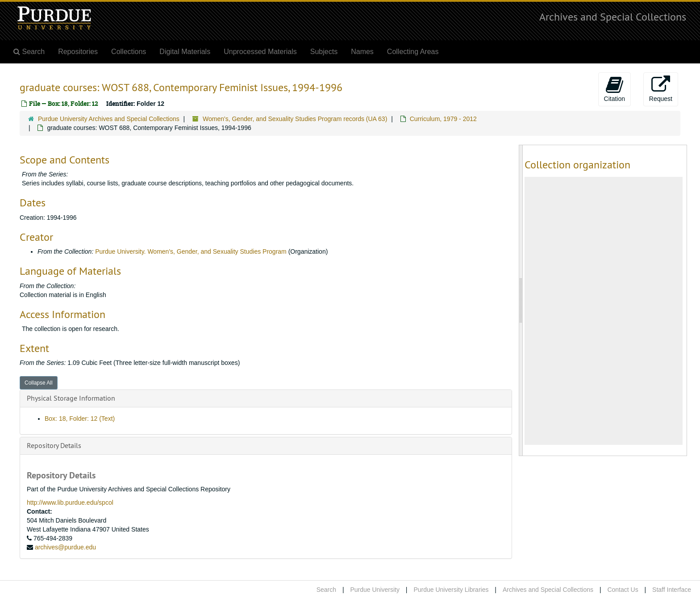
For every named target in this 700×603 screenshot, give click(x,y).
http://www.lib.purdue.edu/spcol (70, 502)
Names (362, 52)
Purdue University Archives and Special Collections (109, 119)
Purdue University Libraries (451, 590)
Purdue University (375, 590)
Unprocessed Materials (260, 52)
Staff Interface (672, 590)
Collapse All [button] (39, 383)
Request (661, 89)
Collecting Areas (413, 52)
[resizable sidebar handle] (521, 300)
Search (326, 590)
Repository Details (54, 445)
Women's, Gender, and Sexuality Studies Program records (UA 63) (295, 119)
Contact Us (623, 590)
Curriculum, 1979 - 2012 (443, 119)
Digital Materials (185, 52)
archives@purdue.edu (65, 547)
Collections (129, 52)
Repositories (78, 52)
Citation (615, 89)
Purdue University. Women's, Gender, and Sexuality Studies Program (192, 251)
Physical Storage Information (71, 398)
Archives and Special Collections (613, 17)
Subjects (324, 52)
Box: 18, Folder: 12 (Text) (80, 419)
